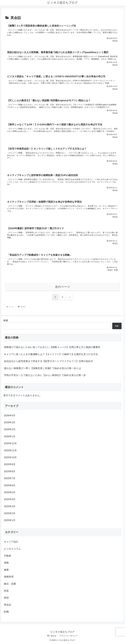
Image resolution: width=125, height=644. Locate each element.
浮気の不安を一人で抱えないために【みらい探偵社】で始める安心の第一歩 (45, 375)
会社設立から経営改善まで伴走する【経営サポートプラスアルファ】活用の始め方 (48, 361)
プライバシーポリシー (69, 636)
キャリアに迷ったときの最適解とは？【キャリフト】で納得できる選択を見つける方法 (51, 354)
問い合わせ (52, 636)
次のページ (63, 287)
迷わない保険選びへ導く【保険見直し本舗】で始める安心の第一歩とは (42, 368)
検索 (6, 320)
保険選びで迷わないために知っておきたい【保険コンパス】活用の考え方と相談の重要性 (52, 347)
